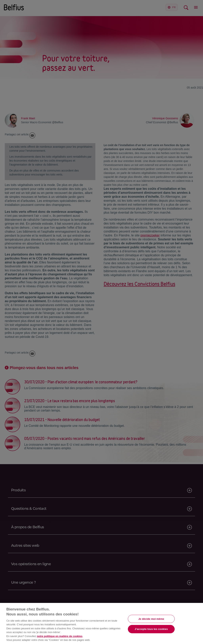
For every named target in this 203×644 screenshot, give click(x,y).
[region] (101, 623)
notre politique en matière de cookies (60, 636)
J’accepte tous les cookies (151, 629)
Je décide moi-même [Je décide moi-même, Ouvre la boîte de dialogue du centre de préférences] (151, 619)
